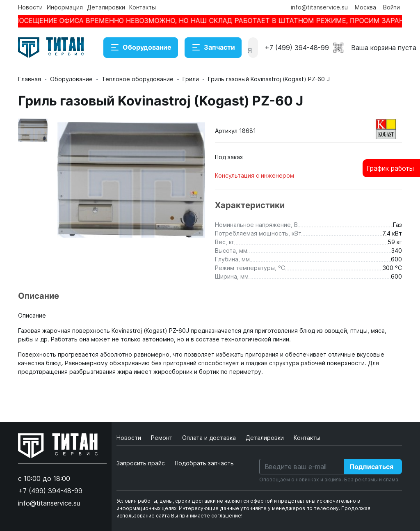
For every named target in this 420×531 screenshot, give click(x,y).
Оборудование (141, 48)
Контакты (143, 7)
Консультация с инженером (255, 175)
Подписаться (371, 467)
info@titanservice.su (319, 7)
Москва (365, 7)
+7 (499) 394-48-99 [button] (297, 48)
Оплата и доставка (210, 438)
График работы (390, 168)
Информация (65, 7)
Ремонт (162, 438)
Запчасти (213, 48)
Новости (30, 7)
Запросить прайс (141, 463)
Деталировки (106, 7)
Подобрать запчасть (204, 463)
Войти (391, 7)
